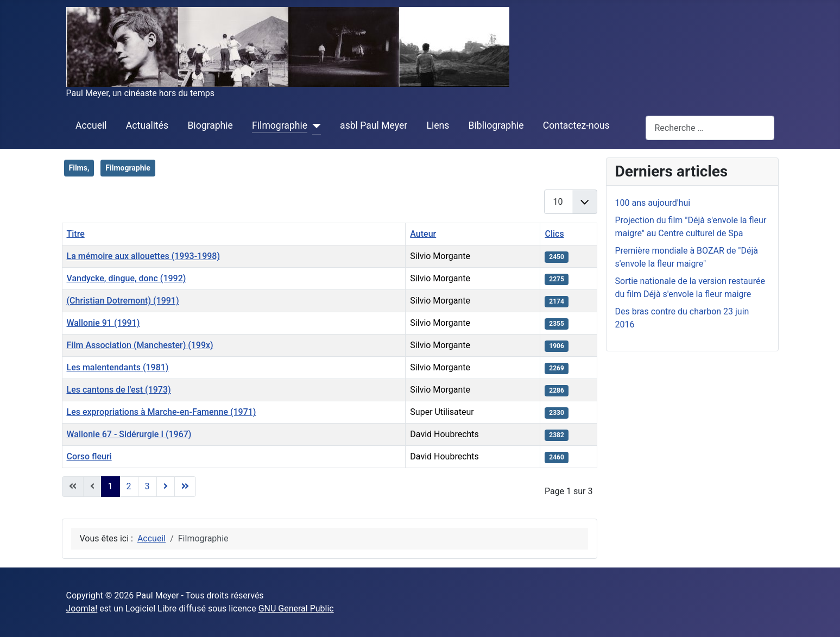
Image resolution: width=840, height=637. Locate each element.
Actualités (147, 125)
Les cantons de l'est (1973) (119, 390)
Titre (76, 234)
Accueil (91, 125)
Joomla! (82, 608)
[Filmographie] (314, 126)
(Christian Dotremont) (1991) (123, 301)
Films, (79, 168)
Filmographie (280, 125)
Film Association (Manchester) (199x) (140, 345)
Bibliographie (496, 125)
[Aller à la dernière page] (185, 487)
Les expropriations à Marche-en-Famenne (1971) (162, 412)
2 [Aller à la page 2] (129, 486)
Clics (554, 234)
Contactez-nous (576, 125)
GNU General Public (296, 608)
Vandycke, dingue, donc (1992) (127, 278)
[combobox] (710, 128)
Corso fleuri (89, 456)
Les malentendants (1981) (118, 367)
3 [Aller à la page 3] (147, 486)
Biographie (210, 125)
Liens (438, 125)
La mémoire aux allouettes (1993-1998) (144, 256)
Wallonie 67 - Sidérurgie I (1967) (129, 434)
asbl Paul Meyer (374, 125)
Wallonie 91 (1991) (103, 323)
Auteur (423, 234)
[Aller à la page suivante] (166, 487)
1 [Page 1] (110, 486)
